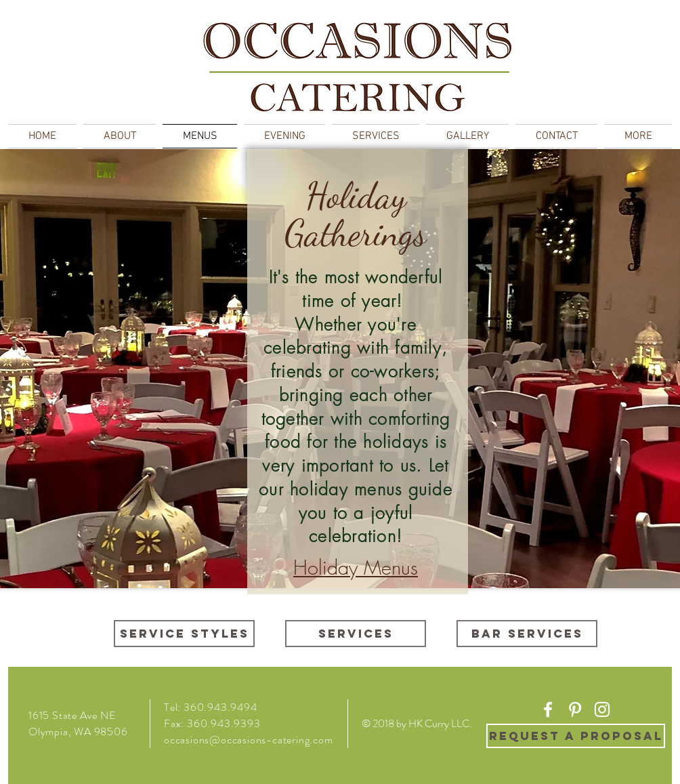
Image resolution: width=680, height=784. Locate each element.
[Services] (356, 634)
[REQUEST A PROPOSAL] (576, 736)
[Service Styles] (184, 634)
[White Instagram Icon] (602, 709)
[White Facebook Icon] (548, 709)
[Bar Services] (527, 634)
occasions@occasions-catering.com (249, 740)
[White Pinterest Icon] (575, 709)
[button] (636, 136)
